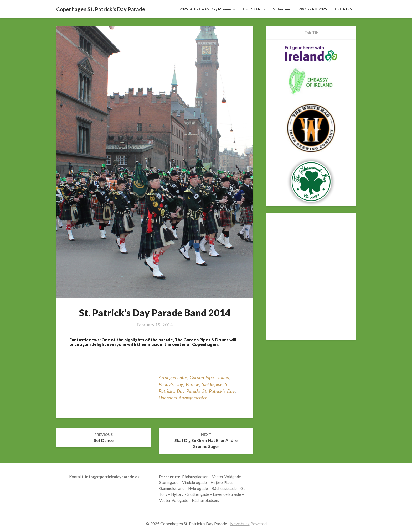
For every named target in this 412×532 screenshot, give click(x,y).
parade (192, 384)
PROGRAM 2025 (313, 9)
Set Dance (104, 438)
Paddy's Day (171, 384)
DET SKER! (254, 9)
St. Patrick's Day (219, 391)
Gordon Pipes (203, 377)
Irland (224, 377)
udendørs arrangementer (183, 398)
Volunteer (282, 9)
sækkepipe (212, 384)
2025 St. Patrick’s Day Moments (207, 9)
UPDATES (343, 9)
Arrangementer (173, 377)
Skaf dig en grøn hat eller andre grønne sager (206, 441)
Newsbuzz (240, 523)
